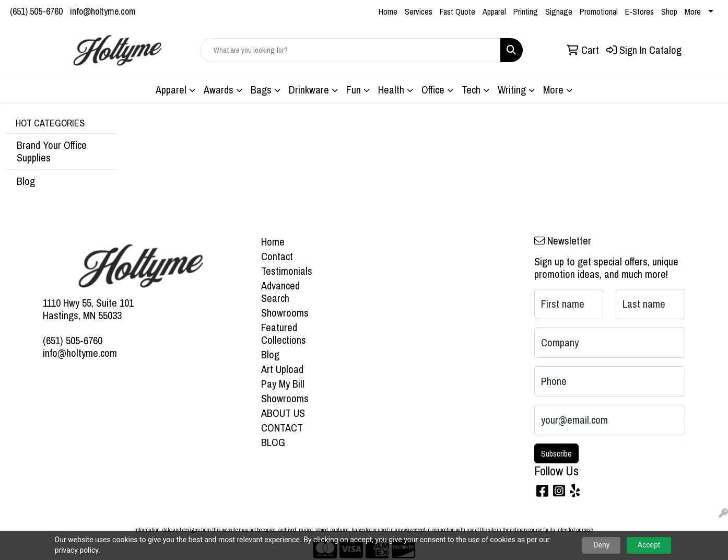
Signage (559, 11)
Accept (649, 545)
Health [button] (391, 90)
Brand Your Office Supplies (52, 151)
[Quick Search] (350, 50)
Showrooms (285, 313)
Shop (669, 11)
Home (388, 11)
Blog (26, 181)
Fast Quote (457, 11)
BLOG (273, 442)
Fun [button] (354, 90)
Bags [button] (261, 90)
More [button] (553, 90)
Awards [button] (219, 90)
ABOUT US (283, 413)
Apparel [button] (171, 90)
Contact (277, 256)
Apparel (494, 11)
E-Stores (639, 11)
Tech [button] (471, 90)
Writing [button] (512, 90)
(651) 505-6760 (36, 11)
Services (419, 11)
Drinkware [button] (309, 90)
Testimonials (287, 271)
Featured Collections (284, 334)
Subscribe (556, 453)
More (693, 11)
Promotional (599, 11)
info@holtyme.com (103, 11)
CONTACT (282, 428)
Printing (526, 11)
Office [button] (433, 90)
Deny (601, 545)
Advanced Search (280, 292)
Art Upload (282, 369)
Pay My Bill (283, 384)
